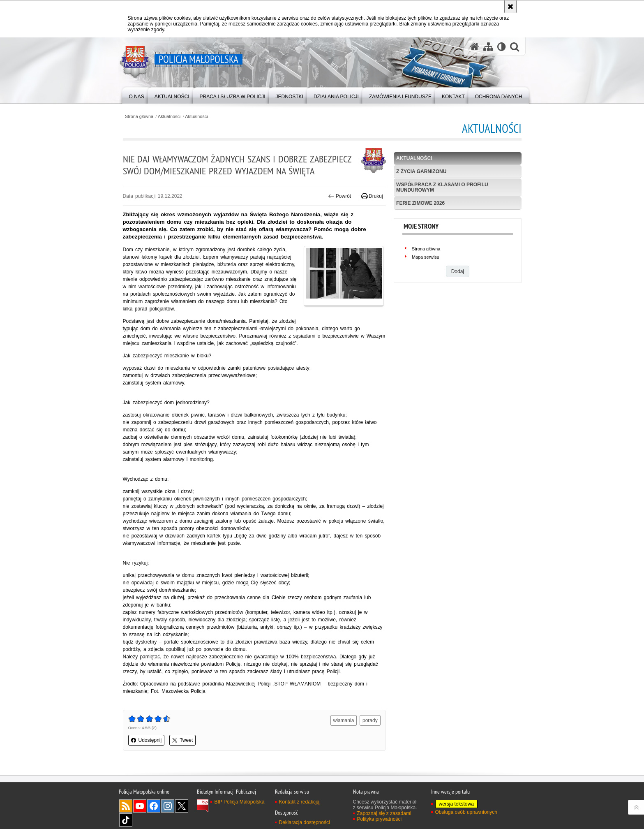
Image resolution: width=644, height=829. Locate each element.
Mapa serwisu (426, 257)
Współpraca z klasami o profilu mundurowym (442, 187)
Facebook (154, 806)
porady (370, 720)
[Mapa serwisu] (488, 47)
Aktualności (169, 117)
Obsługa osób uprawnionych (466, 812)
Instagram (168, 806)
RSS (126, 806)
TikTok (126, 820)
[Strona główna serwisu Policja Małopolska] (475, 47)
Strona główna (139, 117)
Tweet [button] (182, 740)
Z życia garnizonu (421, 171)
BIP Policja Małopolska (240, 802)
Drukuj (372, 196)
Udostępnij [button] (147, 740)
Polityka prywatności (380, 819)
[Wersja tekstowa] (502, 47)
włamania (344, 720)
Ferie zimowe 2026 (420, 203)
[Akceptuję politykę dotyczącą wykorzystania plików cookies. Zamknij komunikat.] (510, 7)
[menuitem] (137, 95)
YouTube (140, 806)
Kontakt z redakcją (299, 802)
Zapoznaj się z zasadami (384, 813)
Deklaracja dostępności (305, 822)
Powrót (339, 196)
